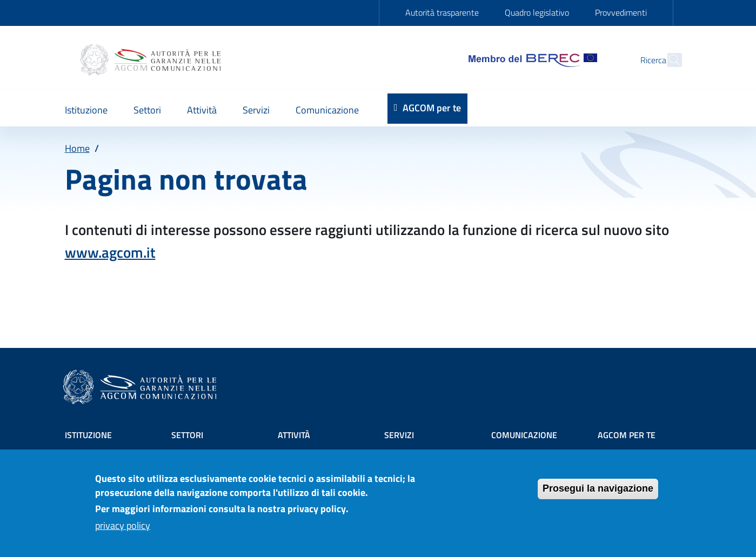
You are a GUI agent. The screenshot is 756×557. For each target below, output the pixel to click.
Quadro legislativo (537, 12)
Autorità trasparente (442, 12)
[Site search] (669, 60)
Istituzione (88, 435)
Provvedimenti (621, 12)
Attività (294, 435)
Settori (187, 435)
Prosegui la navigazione (598, 495)
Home (77, 148)
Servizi (399, 435)
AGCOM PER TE (627, 435)
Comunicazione (524, 435)
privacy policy (123, 531)
